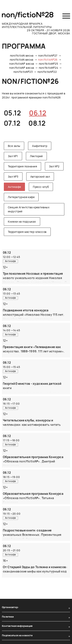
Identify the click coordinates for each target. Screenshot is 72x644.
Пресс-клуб (41, 187)
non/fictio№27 (48, 56)
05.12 (12, 113)
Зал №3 (13, 177)
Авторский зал (40, 177)
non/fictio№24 (48, 68)
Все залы (14, 146)
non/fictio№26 (48, 60)
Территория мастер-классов (27, 232)
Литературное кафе (21, 197)
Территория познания (22, 166)
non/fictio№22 (47, 72)
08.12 (37, 123)
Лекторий (36, 156)
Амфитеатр (40, 146)
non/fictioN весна (22, 56)
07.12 (12, 123)
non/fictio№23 (23, 72)
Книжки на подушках (22, 222)
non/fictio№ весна (22, 64)
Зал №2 (54, 166)
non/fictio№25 (48, 64)
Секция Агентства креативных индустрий (29, 209)
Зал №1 (13, 156)
